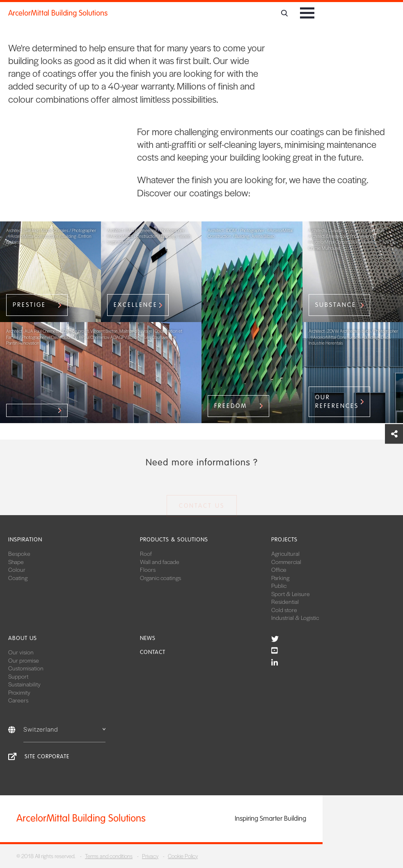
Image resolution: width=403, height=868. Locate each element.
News (148, 638)
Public (279, 585)
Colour (17, 569)
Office (279, 569)
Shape (16, 562)
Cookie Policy (183, 856)
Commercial (286, 562)
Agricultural (285, 553)
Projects (284, 540)
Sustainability (24, 684)
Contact (153, 652)
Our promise (24, 660)
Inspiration (25, 540)
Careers (18, 700)
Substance (336, 305)
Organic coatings (160, 578)
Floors (148, 569)
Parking (280, 578)
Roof (146, 553)
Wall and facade (160, 562)
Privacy (150, 856)
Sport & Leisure (291, 594)
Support (18, 676)
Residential (285, 601)
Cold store (284, 610)
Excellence (136, 305)
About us (23, 638)
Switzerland (64, 729)
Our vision (21, 652)
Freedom (231, 406)
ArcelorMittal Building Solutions (58, 13)
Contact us (202, 507)
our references (337, 402)
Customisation (26, 668)
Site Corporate (47, 756)
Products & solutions (174, 540)
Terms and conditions (109, 856)
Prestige (29, 305)
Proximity (19, 692)
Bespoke (19, 553)
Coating (18, 578)
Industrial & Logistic (295, 617)
